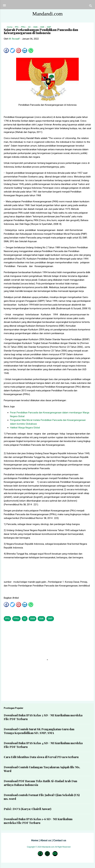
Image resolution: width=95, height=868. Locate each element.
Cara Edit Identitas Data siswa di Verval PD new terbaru (41, 757)
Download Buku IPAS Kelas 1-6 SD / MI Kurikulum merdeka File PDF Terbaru (38, 821)
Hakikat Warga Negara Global (25, 428)
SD (25, 619)
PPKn (16, 619)
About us (46, 840)
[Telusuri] (91, 6)
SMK (41, 619)
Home (35, 840)
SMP (50, 619)
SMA (33, 619)
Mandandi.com (48, 14)
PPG (7, 619)
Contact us (60, 840)
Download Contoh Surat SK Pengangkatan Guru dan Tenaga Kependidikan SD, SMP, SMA (39, 731)
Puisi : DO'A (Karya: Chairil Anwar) (28, 809)
